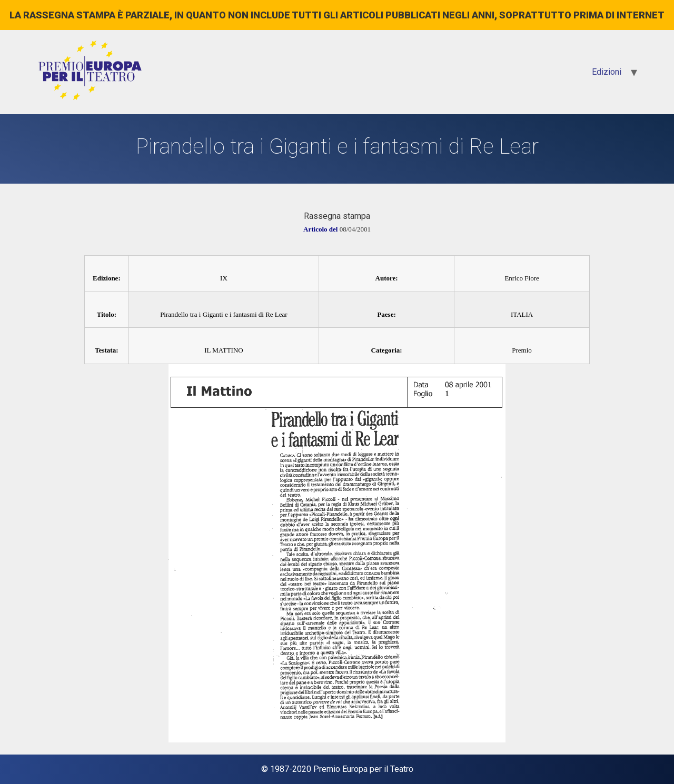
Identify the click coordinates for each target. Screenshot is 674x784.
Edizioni (607, 72)
